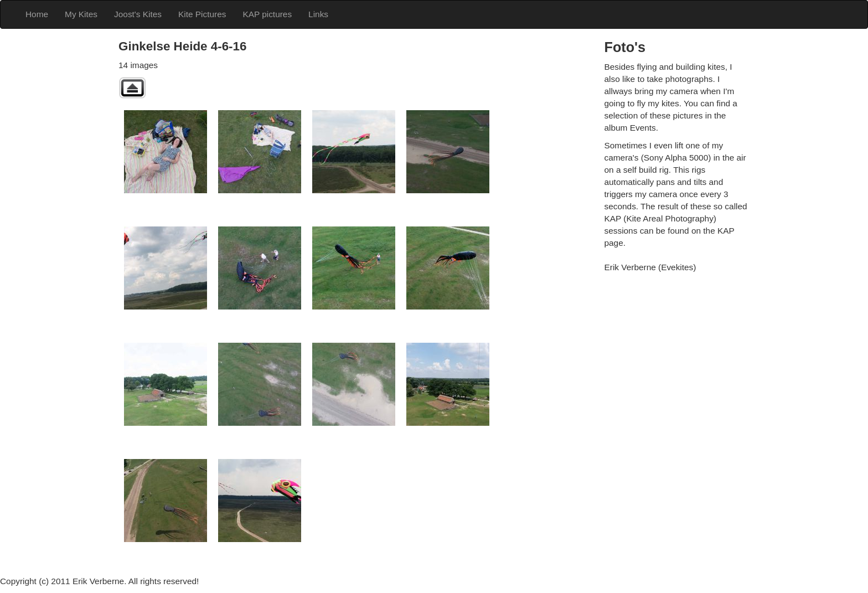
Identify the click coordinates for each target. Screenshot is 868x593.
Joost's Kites (138, 14)
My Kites (81, 14)
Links (318, 14)
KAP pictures (267, 14)
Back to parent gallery (132, 88)
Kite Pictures (202, 14)
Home (37, 14)
